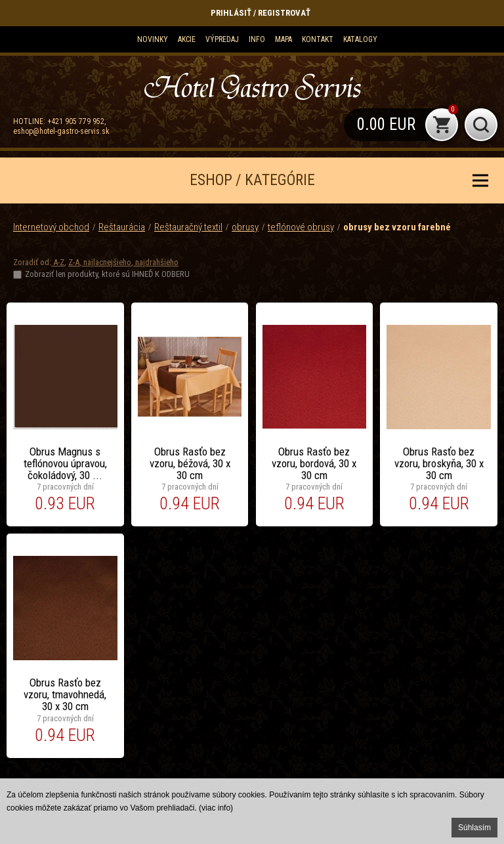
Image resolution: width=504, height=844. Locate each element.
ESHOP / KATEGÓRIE (252, 180)
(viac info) (216, 808)
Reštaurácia (122, 227)
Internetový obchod (51, 227)
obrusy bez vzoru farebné (397, 227)
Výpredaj (222, 39)
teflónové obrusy (301, 227)
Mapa (283, 39)
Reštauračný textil (188, 227)
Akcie (187, 39)
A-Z (58, 262)
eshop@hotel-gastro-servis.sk (61, 131)
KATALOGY (360, 39)
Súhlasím (474, 828)
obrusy (245, 227)
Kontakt (318, 39)
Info (257, 39)
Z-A (74, 262)
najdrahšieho (156, 262)
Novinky (153, 39)
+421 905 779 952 (76, 121)
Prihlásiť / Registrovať (261, 13)
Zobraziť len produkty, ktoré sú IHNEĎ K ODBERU (107, 274)
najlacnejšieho (106, 262)
